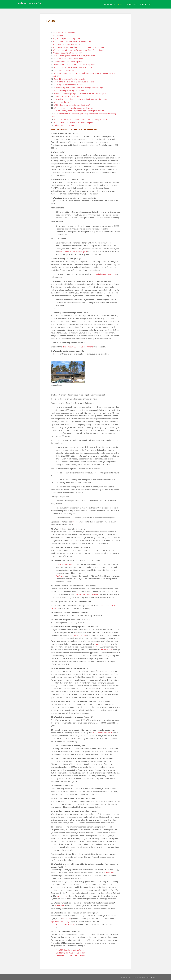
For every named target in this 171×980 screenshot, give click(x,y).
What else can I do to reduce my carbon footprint (73, 122)
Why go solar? (59, 36)
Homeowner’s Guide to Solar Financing (78, 347)
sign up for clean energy (60, 921)
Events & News (131, 4)
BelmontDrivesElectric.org (65, 924)
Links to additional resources (65, 125)
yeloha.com (59, 906)
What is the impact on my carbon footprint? (71, 91)
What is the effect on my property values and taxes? (74, 82)
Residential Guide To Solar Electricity (70, 956)
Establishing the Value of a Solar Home (71, 953)
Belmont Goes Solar (30, 4)
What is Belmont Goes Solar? (64, 33)
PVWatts (59, 576)
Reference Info (146, 4)
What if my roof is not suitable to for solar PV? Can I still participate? (81, 119)
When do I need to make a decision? (68, 59)
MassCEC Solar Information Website (70, 950)
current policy (62, 896)
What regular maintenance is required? (69, 85)
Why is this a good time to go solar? (67, 38)
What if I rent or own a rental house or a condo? (73, 67)
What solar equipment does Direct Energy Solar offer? (74, 56)
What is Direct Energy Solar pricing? (67, 44)
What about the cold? (62, 102)
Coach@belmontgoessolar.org (104, 274)
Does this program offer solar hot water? (70, 79)
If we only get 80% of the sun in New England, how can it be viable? (80, 99)
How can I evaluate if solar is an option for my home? (75, 65)
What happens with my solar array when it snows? (74, 108)
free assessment (90, 129)
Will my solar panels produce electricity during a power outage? (79, 88)
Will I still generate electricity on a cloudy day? (72, 105)
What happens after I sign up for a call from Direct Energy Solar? (78, 50)
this (74, 522)
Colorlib (135, 978)
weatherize (67, 919)
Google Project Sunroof (65, 564)
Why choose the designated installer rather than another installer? (79, 47)
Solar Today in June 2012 (102, 733)
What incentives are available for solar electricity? (72, 41)
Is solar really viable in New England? (68, 96)
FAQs (120, 4)
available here (109, 873)
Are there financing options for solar (67, 53)
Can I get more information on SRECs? (69, 70)
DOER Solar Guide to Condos (88, 594)
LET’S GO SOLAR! (109, 4)
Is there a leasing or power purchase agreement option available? (80, 111)
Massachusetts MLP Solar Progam (73, 251)
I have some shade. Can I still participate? (70, 62)
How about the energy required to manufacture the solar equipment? (81, 93)
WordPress (151, 978)
